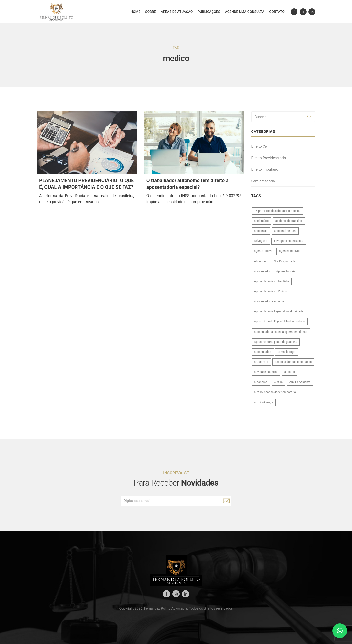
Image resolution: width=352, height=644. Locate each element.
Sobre (151, 12)
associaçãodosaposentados (293, 362)
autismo (290, 372)
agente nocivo (263, 251)
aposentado (262, 271)
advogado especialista (289, 241)
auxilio (279, 382)
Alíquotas (260, 261)
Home (135, 12)
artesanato (261, 362)
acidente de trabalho (289, 221)
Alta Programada (284, 261)
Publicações (209, 12)
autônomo (261, 382)
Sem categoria (263, 181)
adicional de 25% (285, 231)
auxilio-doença (264, 402)
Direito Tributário (265, 169)
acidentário (262, 221)
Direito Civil (260, 146)
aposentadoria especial (269, 301)
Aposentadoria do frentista (272, 281)
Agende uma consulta (245, 12)
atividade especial (266, 372)
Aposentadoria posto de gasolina (276, 342)
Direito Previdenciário (269, 158)
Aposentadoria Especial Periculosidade (280, 322)
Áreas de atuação (177, 12)
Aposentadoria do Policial (271, 291)
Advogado (261, 241)
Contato (277, 12)
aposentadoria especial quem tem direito (281, 332)
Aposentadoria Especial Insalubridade (279, 311)
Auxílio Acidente (300, 382)
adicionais (261, 231)
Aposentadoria (286, 271)
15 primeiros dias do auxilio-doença (277, 211)
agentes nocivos (290, 251)
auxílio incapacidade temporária (275, 392)
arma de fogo (287, 352)
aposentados (263, 352)
